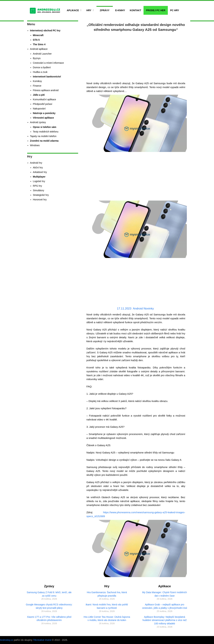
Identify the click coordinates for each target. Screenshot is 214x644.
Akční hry (38, 168)
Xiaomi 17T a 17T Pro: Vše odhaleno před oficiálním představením (49, 619)
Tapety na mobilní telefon (43, 136)
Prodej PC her (156, 10)
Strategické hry (41, 195)
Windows (35, 145)
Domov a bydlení (42, 67)
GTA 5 (36, 40)
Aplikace (73, 10)
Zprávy (105, 10)
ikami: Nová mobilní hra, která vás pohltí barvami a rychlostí (107, 606)
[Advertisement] (136, 56)
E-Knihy (120, 10)
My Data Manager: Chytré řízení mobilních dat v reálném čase (164, 594)
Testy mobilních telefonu (46, 132)
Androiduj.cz (7, 640)
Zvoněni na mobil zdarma (44, 141)
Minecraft (38, 35)
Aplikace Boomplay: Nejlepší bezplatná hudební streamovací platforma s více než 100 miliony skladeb (165, 620)
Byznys (37, 58)
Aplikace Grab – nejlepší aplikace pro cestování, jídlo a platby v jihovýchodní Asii (165, 606)
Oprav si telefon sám (45, 127)
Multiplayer (39, 177)
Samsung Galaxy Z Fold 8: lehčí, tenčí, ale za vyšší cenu (49, 594)
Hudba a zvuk (40, 72)
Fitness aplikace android (46, 90)
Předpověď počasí (43, 104)
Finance (37, 86)
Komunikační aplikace (44, 99)
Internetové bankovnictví (47, 77)
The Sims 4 (39, 44)
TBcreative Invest (42, 640)
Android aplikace (39, 49)
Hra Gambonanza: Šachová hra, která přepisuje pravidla (107, 594)
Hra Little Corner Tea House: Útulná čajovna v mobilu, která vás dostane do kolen (107, 619)
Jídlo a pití (39, 95)
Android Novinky (143, 309)
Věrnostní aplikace (43, 118)
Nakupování (39, 109)
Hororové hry (40, 200)
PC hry (175, 10)
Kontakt (135, 10)
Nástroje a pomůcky (44, 113)
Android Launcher (42, 54)
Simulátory (39, 190)
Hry (89, 10)
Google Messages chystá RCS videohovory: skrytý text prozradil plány (49, 606)
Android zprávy (38, 122)
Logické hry (39, 181)
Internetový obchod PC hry (45, 30)
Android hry (36, 163)
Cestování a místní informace (48, 63)
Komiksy (37, 81)
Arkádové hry (40, 172)
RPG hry (38, 186)
